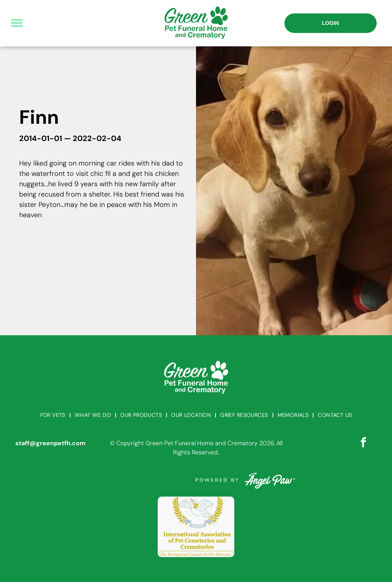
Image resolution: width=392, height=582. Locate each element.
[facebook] (363, 443)
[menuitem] (54, 415)
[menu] (17, 23)
